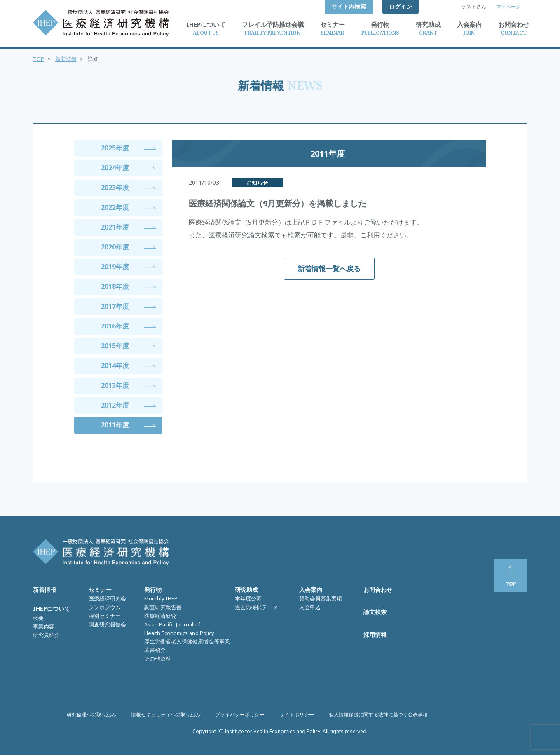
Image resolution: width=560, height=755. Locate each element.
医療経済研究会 (107, 598)
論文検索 (375, 612)
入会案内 (311, 590)
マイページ (508, 6)
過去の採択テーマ (256, 607)
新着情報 (66, 59)
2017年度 (115, 306)
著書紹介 (155, 650)
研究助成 (246, 590)
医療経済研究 (160, 616)
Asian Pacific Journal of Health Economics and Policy (179, 629)
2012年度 (115, 405)
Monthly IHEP (161, 598)
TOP (39, 59)
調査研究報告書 (163, 607)
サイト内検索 (349, 6)
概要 (38, 618)
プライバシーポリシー (240, 714)
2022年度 (115, 207)
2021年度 (115, 227)
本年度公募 (248, 598)
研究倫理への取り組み (91, 714)
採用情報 (375, 634)
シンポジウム (105, 607)
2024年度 (115, 168)
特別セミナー (105, 616)
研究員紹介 (46, 635)
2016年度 (115, 326)
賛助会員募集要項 (321, 598)
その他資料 (158, 659)
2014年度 (115, 366)
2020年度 (115, 247)
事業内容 (44, 626)
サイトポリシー (297, 714)
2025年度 (115, 148)
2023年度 (115, 188)
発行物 (153, 590)
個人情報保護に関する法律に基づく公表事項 (378, 714)
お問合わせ (378, 590)
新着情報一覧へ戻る (329, 268)
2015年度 (115, 346)
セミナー (100, 590)
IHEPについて (52, 608)
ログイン (401, 6)
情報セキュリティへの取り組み (166, 714)
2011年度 (115, 425)
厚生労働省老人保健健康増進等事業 (187, 641)
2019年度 (115, 267)
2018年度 (115, 286)
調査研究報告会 (107, 624)
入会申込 (310, 607)
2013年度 (115, 385)
